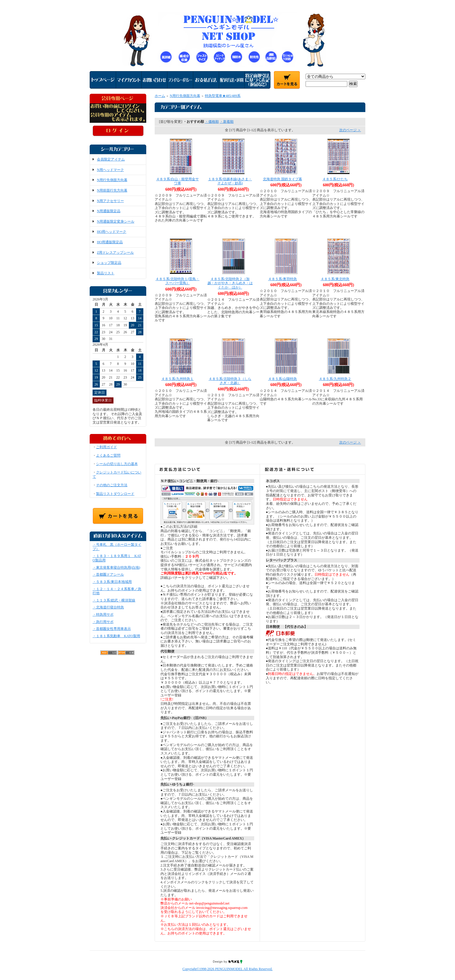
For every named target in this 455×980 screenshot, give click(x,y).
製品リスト (106, 273)
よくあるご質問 (108, 455)
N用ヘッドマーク (110, 170)
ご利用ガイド (106, 447)
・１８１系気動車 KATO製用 (116, 636)
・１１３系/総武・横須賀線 (114, 600)
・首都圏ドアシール (108, 574)
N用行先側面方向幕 (112, 180)
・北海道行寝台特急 (108, 607)
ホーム (160, 96)
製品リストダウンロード (115, 494)
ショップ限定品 (109, 263)
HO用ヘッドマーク (112, 232)
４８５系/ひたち (335, 179)
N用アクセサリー (110, 201)
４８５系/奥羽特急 (282, 279)
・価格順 (212, 122)
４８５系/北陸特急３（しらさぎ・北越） (230, 381)
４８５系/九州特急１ (177, 379)
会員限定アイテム (111, 159)
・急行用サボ (103, 622)
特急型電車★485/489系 (223, 96)
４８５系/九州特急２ (335, 379)
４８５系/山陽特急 (282, 379)
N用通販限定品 (109, 211)
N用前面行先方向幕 (112, 190)
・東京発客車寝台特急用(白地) (116, 568)
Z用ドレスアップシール (115, 253)
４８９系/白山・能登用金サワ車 (177, 181)
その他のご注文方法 (112, 485)
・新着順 (227, 122)
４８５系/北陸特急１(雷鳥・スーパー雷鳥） (177, 281)
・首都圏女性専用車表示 (112, 629)
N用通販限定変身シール (116, 221)
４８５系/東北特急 (335, 279)
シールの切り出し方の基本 (117, 464)
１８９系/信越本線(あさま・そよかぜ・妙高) (230, 181)
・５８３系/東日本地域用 (112, 582)
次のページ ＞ (350, 130)
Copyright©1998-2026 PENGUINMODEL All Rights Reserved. (228, 969)
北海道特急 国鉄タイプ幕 (282, 179)
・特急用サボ (103, 615)
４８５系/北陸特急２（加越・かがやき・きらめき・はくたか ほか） (230, 283)
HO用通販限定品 (110, 242)
